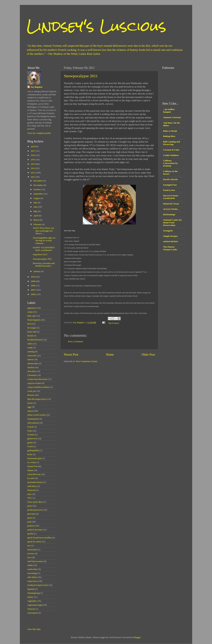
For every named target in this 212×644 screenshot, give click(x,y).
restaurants (32, 549)
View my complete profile (39, 133)
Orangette (168, 231)
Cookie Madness (171, 155)
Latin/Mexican (34, 474)
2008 (33, 286)
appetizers (32, 308)
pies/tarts (31, 514)
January (37, 271)
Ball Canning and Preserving (172, 143)
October (37, 189)
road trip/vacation (35, 561)
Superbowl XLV (40, 254)
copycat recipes (34, 383)
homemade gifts (35, 458)
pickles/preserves (35, 510)
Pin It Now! (114, 323)
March (37, 220)
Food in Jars (169, 190)
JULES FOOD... (171, 209)
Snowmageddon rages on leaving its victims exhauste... (44, 240)
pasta (30, 506)
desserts (31, 395)
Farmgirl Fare (170, 185)
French (30, 427)
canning (31, 352)
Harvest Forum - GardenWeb (171, 197)
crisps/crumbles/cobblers (38, 387)
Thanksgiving (33, 593)
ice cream (32, 462)
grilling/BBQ (33, 450)
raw (29, 546)
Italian (30, 470)
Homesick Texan (171, 204)
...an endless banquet (169, 111)
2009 (33, 281)
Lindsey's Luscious (96, 26)
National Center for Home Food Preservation (172, 223)
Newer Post (71, 354)
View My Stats (34, 629)
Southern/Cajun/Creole (38, 585)
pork (29, 522)
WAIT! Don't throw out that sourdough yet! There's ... (43, 231)
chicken (31, 367)
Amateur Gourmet (172, 117)
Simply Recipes (170, 236)
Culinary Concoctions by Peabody (170, 163)
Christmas (32, 375)
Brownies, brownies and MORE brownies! (44, 265)
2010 (33, 277)
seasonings (32, 573)
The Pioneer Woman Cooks (170, 248)
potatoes (31, 526)
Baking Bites (169, 136)
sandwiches (32, 569)
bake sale (31, 316)
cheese (30, 359)
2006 (33, 294)
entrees (30, 411)
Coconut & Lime (171, 150)
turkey (30, 597)
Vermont (31, 609)
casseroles (32, 355)
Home (110, 354)
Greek (30, 446)
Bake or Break (170, 131)
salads (30, 565)
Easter (30, 403)
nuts (29, 494)
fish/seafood (33, 423)
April (36, 216)
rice (29, 557)
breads (30, 336)
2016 (33, 155)
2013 (33, 168)
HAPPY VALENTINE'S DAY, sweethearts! (44, 249)
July (36, 203)
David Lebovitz (170, 179)
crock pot (32, 391)
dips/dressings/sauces (37, 399)
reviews (31, 553)
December (38, 181)
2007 (33, 290)
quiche (30, 534)
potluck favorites (35, 530)
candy (30, 348)
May (36, 211)
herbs (30, 454)
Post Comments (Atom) (87, 361)
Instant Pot (32, 466)
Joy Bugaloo (37, 87)
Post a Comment (75, 341)
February (38, 224)
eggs (29, 407)
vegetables (32, 601)
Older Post (148, 354)
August (37, 198)
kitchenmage (169, 214)
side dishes (32, 577)
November (38, 185)
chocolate (32, 371)
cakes (30, 344)
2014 (33, 164)
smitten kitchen (171, 241)
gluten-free (32, 439)
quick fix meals (34, 542)
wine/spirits (33, 613)
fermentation (33, 419)
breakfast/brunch (35, 340)
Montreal (31, 490)
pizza (30, 518)
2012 (33, 173)
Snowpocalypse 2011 (81, 76)
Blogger (137, 637)
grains (30, 442)
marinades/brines (35, 482)
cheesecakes (33, 363)
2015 (33, 160)
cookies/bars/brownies (37, 379)
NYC (30, 498)
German (31, 435)
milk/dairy (32, 486)
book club (32, 332)
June (36, 207)
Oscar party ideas (35, 502)
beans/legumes (34, 320)
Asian (30, 312)
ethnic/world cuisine (36, 415)
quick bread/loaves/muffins (40, 538)
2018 (33, 146)
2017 (33, 151)
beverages (32, 328)
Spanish (31, 589)
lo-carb (30, 478)
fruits (30, 431)
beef (29, 324)
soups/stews (33, 581)
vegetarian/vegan (35, 605)
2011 (33, 177)
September (39, 194)
